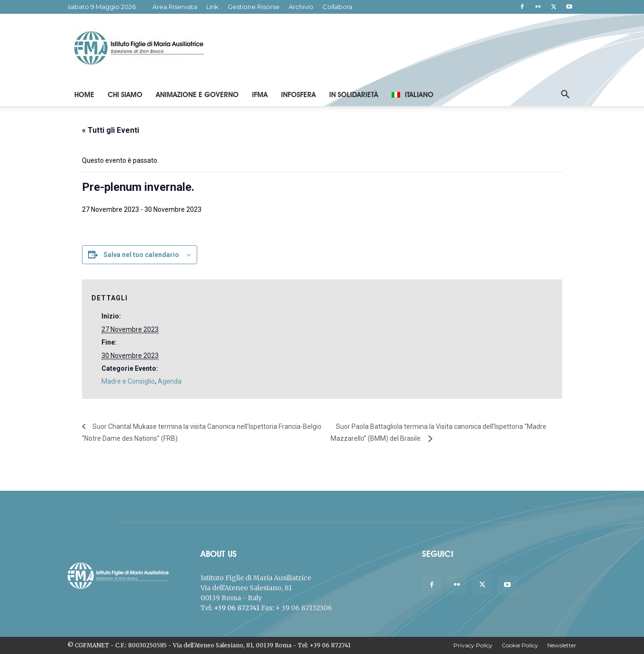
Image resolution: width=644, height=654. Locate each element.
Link (212, 7)
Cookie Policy (520, 645)
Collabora (337, 7)
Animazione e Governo (197, 95)
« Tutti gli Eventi (111, 130)
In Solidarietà (354, 95)
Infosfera (298, 95)
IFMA (260, 95)
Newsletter (562, 645)
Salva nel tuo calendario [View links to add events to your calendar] (141, 255)
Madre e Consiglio (128, 381)
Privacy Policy (473, 645)
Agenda (170, 381)
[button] (565, 95)
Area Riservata (175, 7)
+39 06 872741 (237, 608)
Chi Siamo (125, 95)
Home (84, 95)
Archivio (301, 7)
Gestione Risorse (254, 7)
